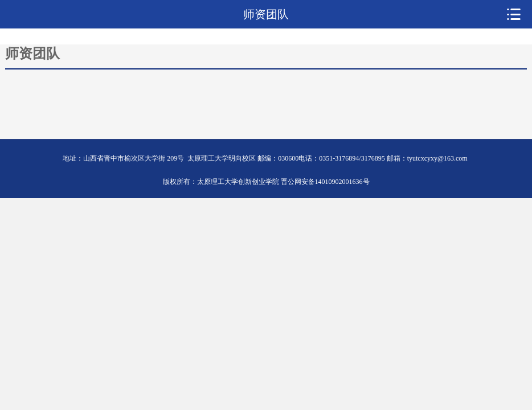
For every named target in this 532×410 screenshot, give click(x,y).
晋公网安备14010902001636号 (325, 182)
